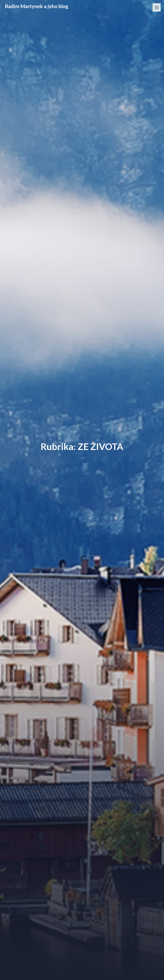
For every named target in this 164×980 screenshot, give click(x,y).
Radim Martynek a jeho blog (37, 6)
